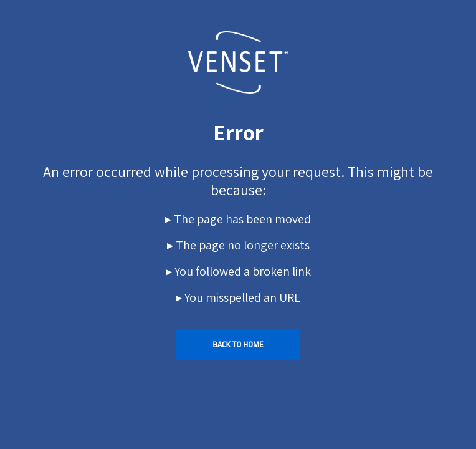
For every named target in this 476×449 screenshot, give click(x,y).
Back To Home (238, 345)
